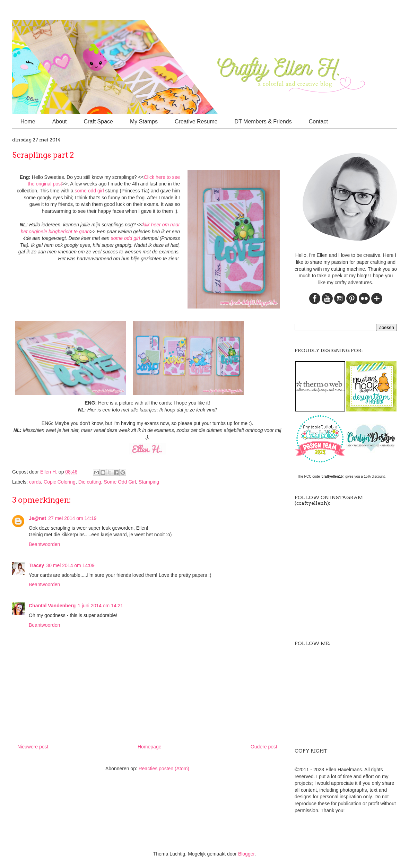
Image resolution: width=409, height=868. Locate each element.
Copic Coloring (60, 482)
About (60, 121)
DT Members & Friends (263, 121)
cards (35, 482)
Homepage (150, 747)
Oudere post (264, 747)
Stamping (149, 482)
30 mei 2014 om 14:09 (70, 565)
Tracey (36, 565)
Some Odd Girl (120, 482)
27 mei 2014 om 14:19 (72, 518)
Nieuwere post (33, 747)
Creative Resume (196, 121)
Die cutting (90, 482)
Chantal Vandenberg (52, 606)
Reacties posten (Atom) (164, 769)
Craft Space (98, 121)
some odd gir (89, 191)
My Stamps (144, 121)
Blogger (246, 854)
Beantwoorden (44, 544)
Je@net (37, 518)
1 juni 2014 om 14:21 (100, 606)
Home (28, 121)
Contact (318, 121)
